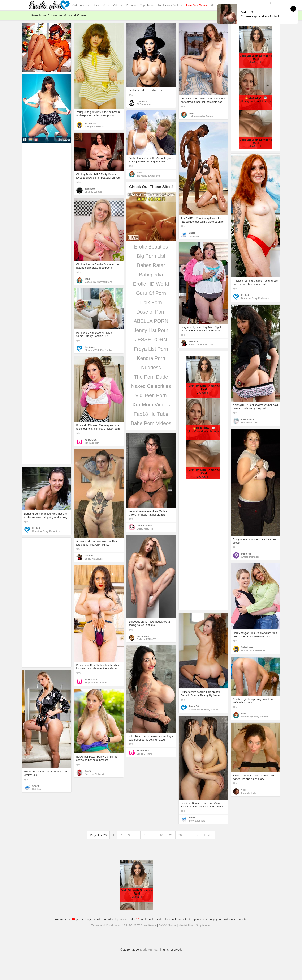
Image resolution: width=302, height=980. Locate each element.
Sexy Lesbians (197, 821)
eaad (192, 113)
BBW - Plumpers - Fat (201, 345)
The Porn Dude (151, 377)
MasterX (194, 341)
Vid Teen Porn (151, 395)
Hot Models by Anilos (201, 116)
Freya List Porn (151, 349)
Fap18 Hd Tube (151, 414)
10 (161, 835)
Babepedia (151, 275)
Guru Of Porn (151, 293)
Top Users (147, 5)
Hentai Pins (186, 925)
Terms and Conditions (106, 925)
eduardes (142, 101)
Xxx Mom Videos (151, 405)
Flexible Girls (249, 793)
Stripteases (203, 925)
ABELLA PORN (151, 321)
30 (180, 835)
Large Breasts (145, 754)
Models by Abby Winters (98, 282)
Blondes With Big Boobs (98, 350)
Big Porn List (151, 256)
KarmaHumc (248, 419)
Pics (96, 5)
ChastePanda (144, 526)
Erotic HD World (151, 284)
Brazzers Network (94, 774)
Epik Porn (151, 302)
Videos (117, 5)
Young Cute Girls (94, 126)
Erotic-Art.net (148, 950)
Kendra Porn (151, 358)
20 (171, 835)
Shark (192, 233)
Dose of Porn (151, 312)
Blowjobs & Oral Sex (148, 176)
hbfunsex (90, 189)
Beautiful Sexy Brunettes (46, 531)
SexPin (89, 771)
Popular (131, 5)
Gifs (106, 5)
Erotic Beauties (151, 247)
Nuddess (151, 367)
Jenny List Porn (151, 330)
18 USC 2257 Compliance (139, 925)
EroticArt (246, 295)
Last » (208, 835)
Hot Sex (37, 789)
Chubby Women (94, 192)
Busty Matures (145, 529)
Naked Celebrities (151, 386)
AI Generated (144, 104)
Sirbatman (90, 123)
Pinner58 (246, 554)
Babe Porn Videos (151, 423)
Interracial (195, 236)
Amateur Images (250, 557)
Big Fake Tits (92, 443)
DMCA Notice (167, 925)
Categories (81, 5)
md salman (143, 636)
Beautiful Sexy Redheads (255, 298)
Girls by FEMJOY (146, 639)
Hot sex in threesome (253, 650)
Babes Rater (151, 265)
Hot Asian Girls (250, 423)
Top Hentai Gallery (170, 5)
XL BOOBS (91, 440)
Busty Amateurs (94, 559)
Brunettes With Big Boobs (204, 709)
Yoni (244, 790)
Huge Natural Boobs (96, 683)
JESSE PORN (151, 340)
